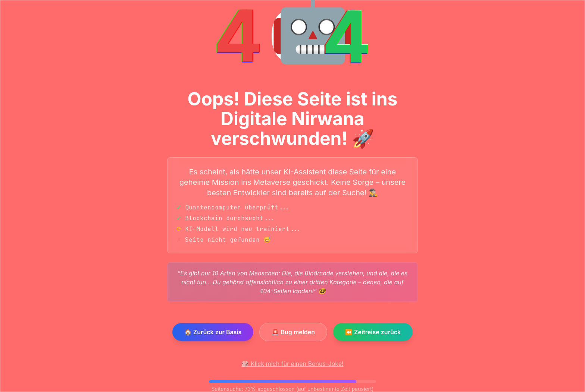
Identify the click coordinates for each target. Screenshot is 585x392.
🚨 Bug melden (293, 332)
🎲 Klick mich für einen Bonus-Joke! (292, 364)
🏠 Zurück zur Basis (213, 332)
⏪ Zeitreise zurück (373, 332)
